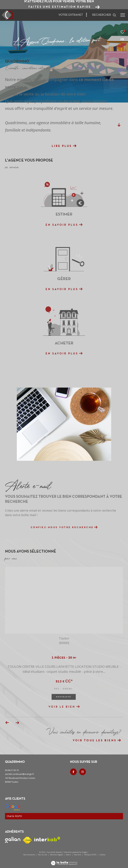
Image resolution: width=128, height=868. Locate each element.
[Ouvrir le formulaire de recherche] (104, 15)
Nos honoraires (29, 855)
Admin (69, 855)
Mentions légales (57, 855)
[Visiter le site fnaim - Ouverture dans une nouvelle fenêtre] (27, 840)
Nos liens (78, 855)
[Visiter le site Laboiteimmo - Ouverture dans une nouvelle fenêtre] (64, 861)
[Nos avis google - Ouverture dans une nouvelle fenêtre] (13, 807)
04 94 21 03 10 (12, 770)
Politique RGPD (90, 855)
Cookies (102, 855)
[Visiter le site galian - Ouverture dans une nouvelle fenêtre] (13, 840)
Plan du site (43, 855)
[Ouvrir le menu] (123, 15)
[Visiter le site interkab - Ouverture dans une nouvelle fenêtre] (47, 839)
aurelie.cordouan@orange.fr (19, 774)
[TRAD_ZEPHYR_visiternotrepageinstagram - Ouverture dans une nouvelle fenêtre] (83, 772)
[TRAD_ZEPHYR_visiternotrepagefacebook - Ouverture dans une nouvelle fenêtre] (73, 772)
